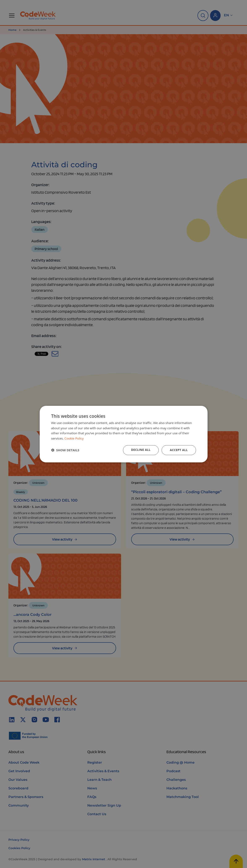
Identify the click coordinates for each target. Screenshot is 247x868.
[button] (65, 450)
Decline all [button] (141, 450)
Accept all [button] (179, 450)
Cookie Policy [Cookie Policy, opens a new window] (74, 438)
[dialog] (124, 434)
